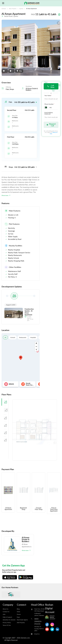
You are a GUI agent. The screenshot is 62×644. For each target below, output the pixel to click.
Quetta (21, 9)
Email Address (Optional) (49, 113)
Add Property (21, 622)
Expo (18, 617)
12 (9, 316)
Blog (18, 609)
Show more (6, 195)
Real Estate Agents (22, 620)
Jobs (4, 614)
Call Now (51, 86)
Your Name (48, 95)
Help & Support (7, 617)
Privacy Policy (7, 622)
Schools (13, 337)
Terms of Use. (54, 133)
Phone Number (50, 104)
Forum (19, 614)
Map (19, 71)
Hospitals (33, 337)
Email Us (37, 634)
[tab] (5, 402)
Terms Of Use (7, 625)
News (18, 612)
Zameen (4, 9)
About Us (6, 609)
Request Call (51, 125)
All (5, 337)
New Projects (13, 9)
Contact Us (6, 612)
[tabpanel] (35, 430)
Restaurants (23, 337)
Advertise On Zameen (9, 620)
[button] (21, 102)
